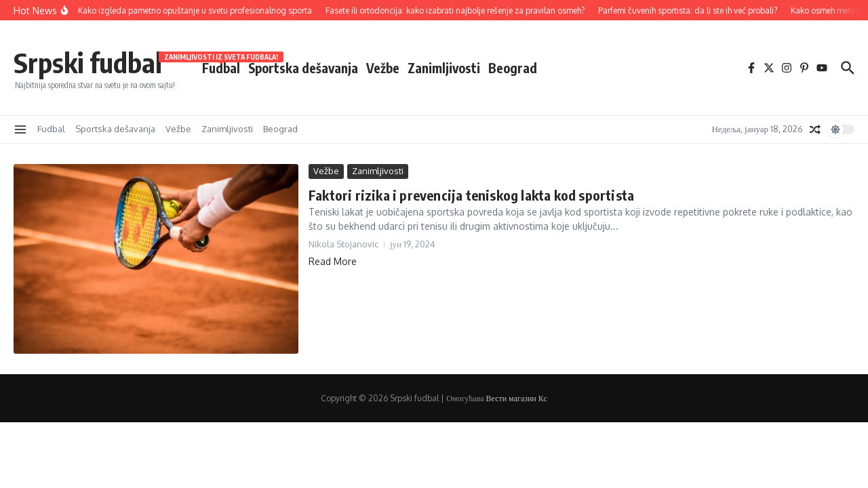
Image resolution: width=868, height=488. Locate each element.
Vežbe (383, 68)
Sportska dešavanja (303, 68)
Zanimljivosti (444, 68)
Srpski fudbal (88, 62)
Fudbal (221, 67)
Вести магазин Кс (517, 398)
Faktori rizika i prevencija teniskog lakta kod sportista (471, 195)
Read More (333, 261)
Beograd (513, 68)
